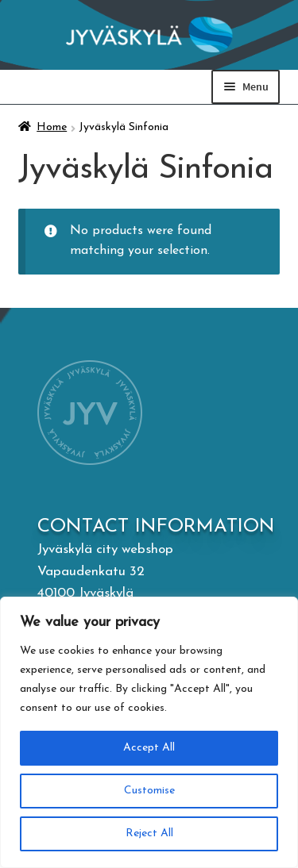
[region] (149, 732)
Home (52, 127)
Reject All (149, 833)
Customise (149, 791)
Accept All (149, 748)
